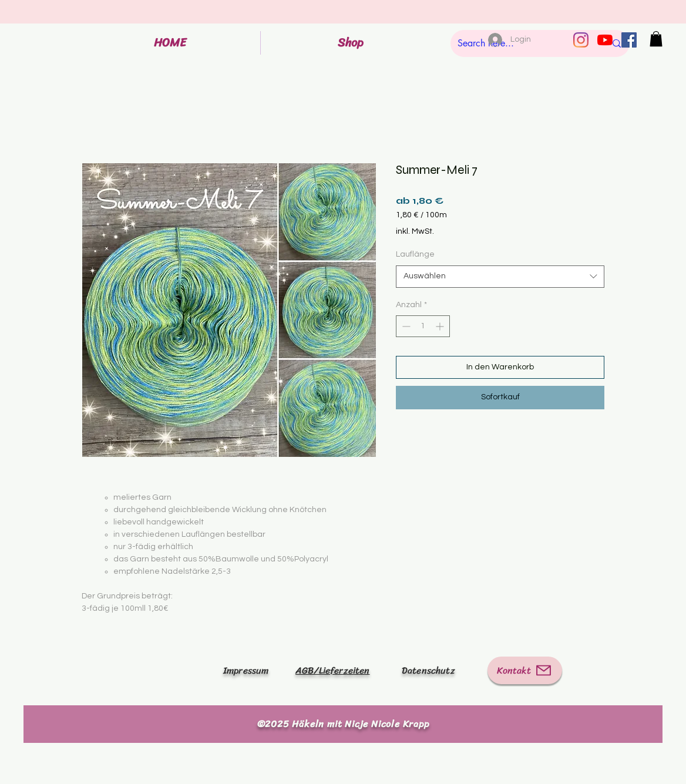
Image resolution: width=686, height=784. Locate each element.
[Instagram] (581, 40)
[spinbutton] (423, 326)
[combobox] (500, 277)
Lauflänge (415, 254)
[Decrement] (405, 326)
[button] (656, 39)
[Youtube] (605, 40)
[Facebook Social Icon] (629, 40)
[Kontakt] (525, 670)
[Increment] (441, 326)
